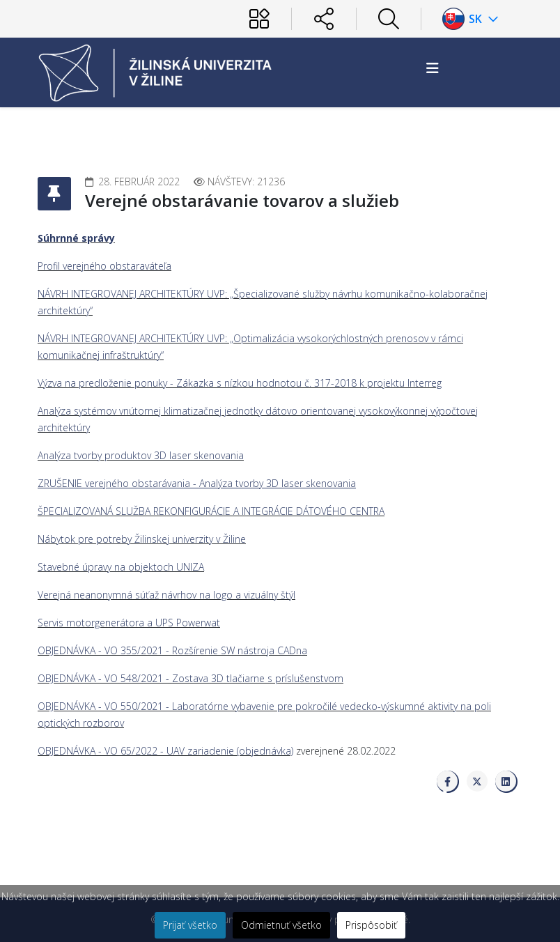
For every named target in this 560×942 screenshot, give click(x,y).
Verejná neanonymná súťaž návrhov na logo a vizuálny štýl (166, 595)
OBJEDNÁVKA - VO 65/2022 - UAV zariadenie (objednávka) (165, 751)
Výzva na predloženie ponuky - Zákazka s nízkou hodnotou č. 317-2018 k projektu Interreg (240, 383)
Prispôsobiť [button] (371, 925)
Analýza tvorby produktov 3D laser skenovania (141, 455)
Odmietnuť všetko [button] (281, 925)
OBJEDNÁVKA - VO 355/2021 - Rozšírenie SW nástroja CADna (172, 650)
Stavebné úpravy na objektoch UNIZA (121, 567)
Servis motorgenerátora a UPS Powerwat (129, 623)
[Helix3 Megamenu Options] (433, 68)
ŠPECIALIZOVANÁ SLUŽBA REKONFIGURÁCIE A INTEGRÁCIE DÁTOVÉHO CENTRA (211, 511)
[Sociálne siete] (324, 19)
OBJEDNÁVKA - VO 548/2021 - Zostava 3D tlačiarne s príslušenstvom (190, 678)
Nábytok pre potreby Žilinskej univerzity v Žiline (142, 539)
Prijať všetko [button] (190, 925)
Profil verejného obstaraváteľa (104, 266)
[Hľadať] (389, 19)
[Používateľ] (259, 19)
